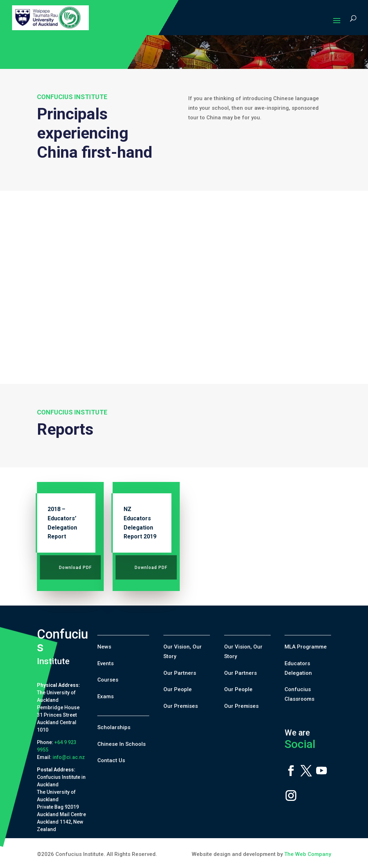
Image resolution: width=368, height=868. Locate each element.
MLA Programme (306, 647)
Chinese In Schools (121, 744)
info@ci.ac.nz (69, 757)
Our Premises (181, 706)
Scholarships (114, 727)
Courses (108, 680)
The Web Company (308, 854)
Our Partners (180, 673)
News (104, 647)
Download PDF (75, 568)
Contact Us (111, 760)
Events (105, 663)
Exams (105, 696)
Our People (178, 689)
